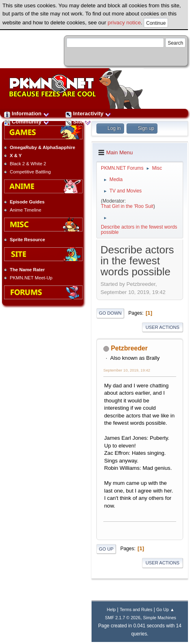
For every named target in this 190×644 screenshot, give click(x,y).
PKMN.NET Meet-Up (31, 278)
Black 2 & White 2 (28, 164)
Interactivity (88, 113)
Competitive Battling (30, 172)
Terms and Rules (136, 609)
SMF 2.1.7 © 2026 (123, 618)
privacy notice (124, 23)
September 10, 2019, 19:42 (127, 370)
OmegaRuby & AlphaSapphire (43, 147)
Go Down (110, 313)
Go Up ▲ (165, 609)
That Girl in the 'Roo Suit (127, 206)
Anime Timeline (25, 210)
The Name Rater (27, 270)
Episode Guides (27, 202)
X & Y (16, 156)
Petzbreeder (129, 348)
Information (27, 113)
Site (78, 122)
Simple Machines (160, 618)
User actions (163, 327)
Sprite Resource (27, 240)
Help (111, 609)
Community (27, 122)
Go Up (106, 549)
